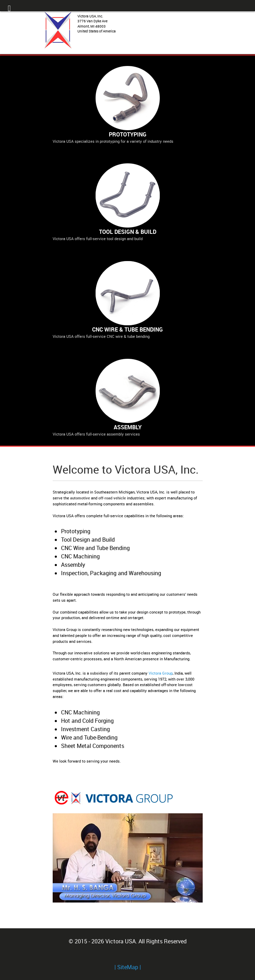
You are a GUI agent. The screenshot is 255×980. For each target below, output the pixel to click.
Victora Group (161, 673)
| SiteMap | (128, 967)
